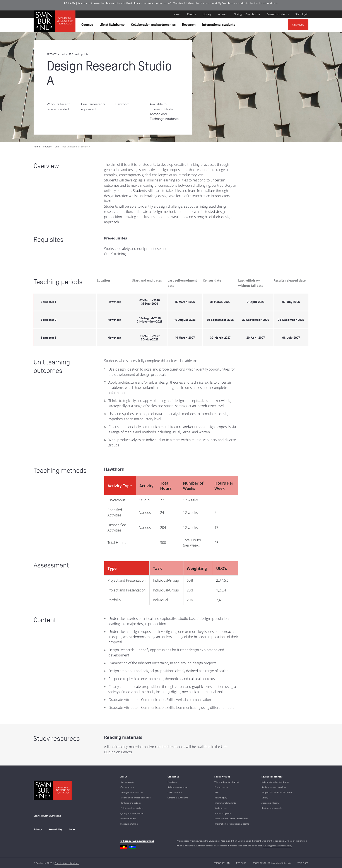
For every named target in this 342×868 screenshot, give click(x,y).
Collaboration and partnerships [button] (154, 26)
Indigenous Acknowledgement (137, 841)
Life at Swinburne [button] (113, 26)
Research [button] (190, 26)
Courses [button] (88, 26)
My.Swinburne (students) (233, 3)
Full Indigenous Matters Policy (277, 846)
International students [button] (219, 26)
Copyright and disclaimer (67, 863)
